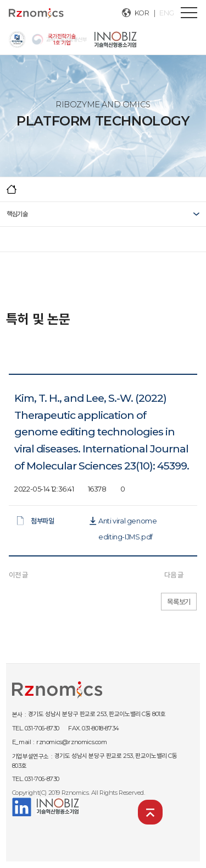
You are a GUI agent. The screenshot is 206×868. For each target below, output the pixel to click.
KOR (142, 13)
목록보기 (179, 602)
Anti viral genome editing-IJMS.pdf (127, 523)
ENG (167, 13)
